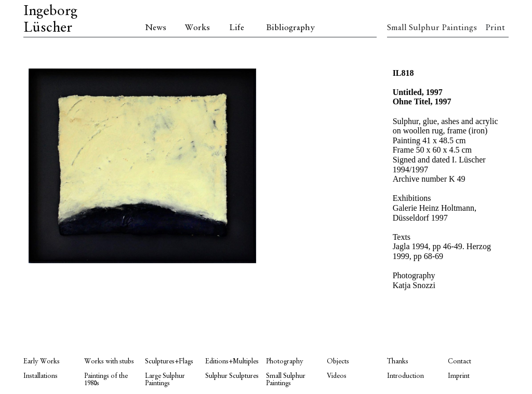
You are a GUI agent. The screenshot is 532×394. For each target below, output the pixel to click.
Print (495, 28)
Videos (337, 376)
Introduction (405, 376)
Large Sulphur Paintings (165, 380)
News (156, 28)
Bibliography (290, 28)
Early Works (42, 362)
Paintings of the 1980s (106, 380)
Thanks (398, 362)
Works (197, 28)
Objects (338, 362)
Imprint (459, 376)
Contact (460, 362)
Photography (285, 362)
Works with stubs (109, 362)
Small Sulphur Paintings (417, 28)
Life (237, 28)
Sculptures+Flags (169, 362)
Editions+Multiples (232, 362)
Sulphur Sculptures (232, 376)
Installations (41, 376)
